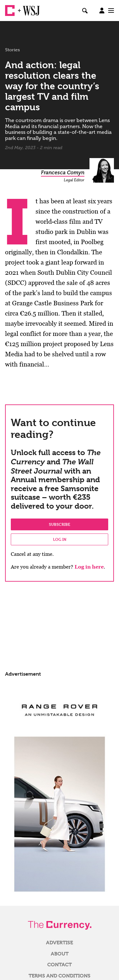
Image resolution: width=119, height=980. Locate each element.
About (60, 954)
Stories (13, 50)
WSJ (28, 8)
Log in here (89, 567)
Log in (60, 539)
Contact (60, 965)
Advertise (60, 943)
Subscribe (60, 524)
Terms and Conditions (60, 976)
